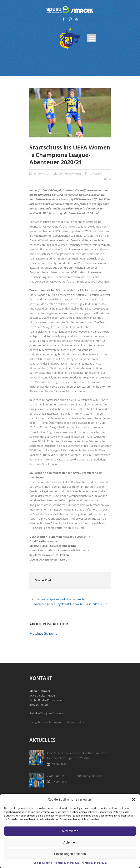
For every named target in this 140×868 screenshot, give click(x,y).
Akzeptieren (70, 831)
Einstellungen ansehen (70, 854)
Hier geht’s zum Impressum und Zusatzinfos (57, 722)
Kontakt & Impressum (67, 863)
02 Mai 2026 (59, 782)
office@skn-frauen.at (51, 713)
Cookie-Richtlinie (43, 863)
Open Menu (92, 38)
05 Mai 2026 (59, 764)
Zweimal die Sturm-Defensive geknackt (74, 776)
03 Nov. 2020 (42, 174)
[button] (134, 799)
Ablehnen (70, 842)
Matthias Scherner (70, 174)
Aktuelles (96, 174)
